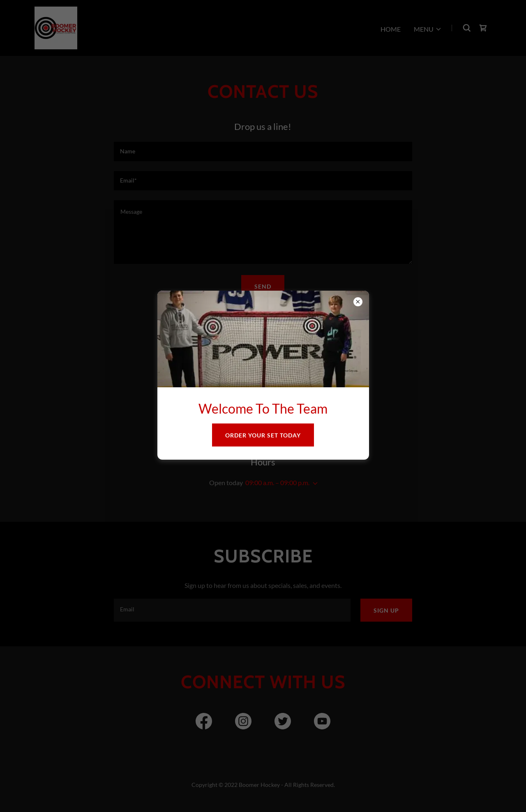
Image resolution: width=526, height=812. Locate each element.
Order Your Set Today (263, 435)
